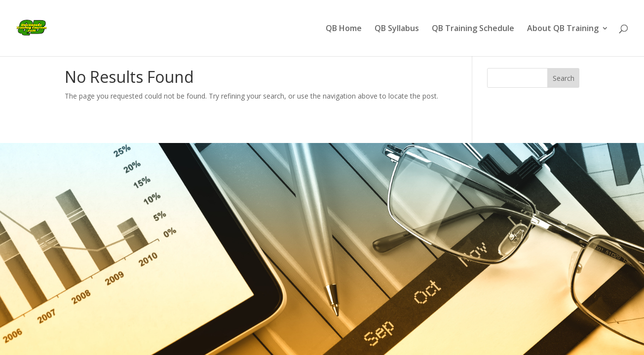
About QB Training (563, 29)
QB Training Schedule (473, 29)
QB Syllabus (397, 29)
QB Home (344, 29)
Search (564, 78)
